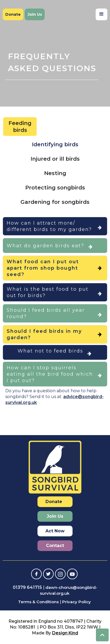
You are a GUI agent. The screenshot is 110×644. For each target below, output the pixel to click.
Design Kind (65, 633)
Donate (13, 14)
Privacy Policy (77, 602)
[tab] (20, 127)
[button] (101, 14)
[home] (23, 3)
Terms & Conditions (38, 602)
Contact (55, 546)
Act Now (55, 531)
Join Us (35, 14)
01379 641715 (27, 587)
